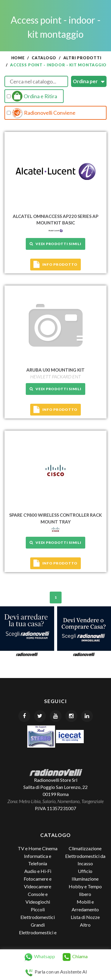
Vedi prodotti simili (55, 244)
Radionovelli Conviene (41, 113)
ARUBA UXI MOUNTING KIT (55, 370)
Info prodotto (55, 265)
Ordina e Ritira (32, 96)
